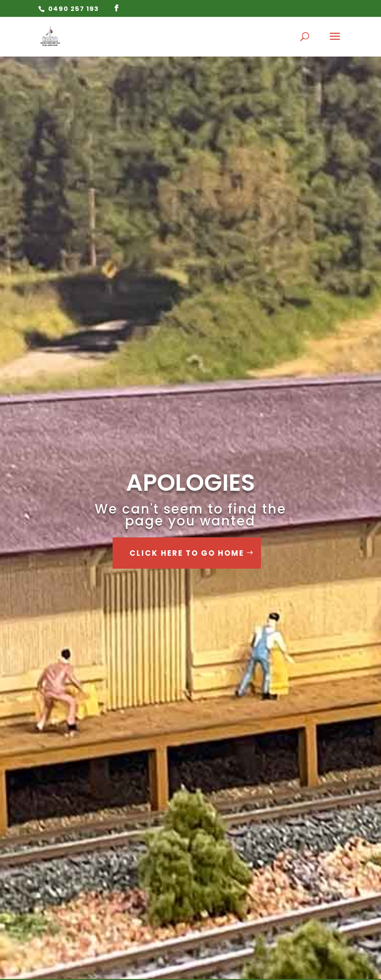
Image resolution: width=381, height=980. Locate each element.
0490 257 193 (72, 9)
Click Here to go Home (187, 553)
